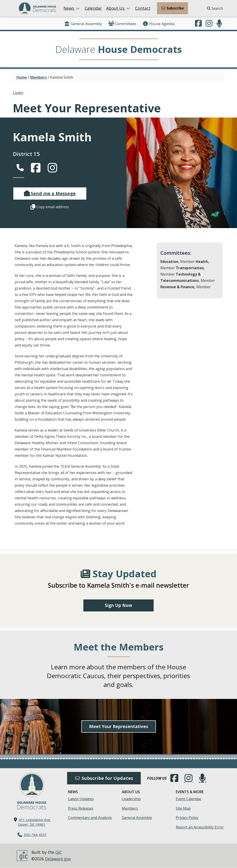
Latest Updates (81, 799)
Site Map (183, 809)
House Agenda (158, 24)
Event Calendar (189, 799)
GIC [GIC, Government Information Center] (59, 852)
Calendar (93, 8)
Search (215, 8)
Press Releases (81, 809)
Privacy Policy (187, 818)
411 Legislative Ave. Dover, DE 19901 (34, 822)
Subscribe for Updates (104, 778)
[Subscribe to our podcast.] (219, 24)
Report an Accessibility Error (200, 827)
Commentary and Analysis (90, 818)
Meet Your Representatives (119, 727)
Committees (122, 24)
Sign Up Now (118, 605)
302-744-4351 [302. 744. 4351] (35, 835)
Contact (143, 8)
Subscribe (172, 8)
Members (39, 77)
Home (22, 77)
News (72, 8)
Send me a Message (50, 193)
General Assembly (83, 24)
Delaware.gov (58, 859)
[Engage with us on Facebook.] (198, 24)
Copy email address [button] (50, 207)
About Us (118, 8)
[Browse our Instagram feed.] (209, 24)
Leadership (131, 799)
